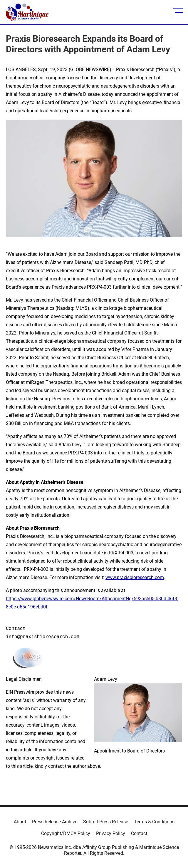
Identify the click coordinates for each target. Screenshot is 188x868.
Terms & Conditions (154, 822)
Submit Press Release (106, 822)
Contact (139, 833)
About (20, 822)
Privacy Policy (111, 833)
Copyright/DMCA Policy (66, 833)
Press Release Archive (55, 822)
